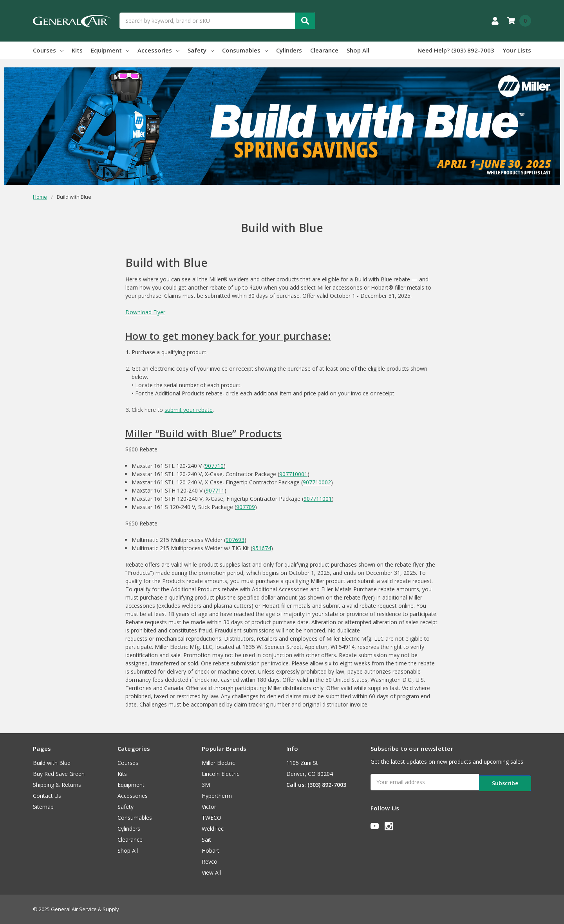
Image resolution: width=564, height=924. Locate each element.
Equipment (110, 50)
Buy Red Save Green (59, 774)
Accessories (158, 50)
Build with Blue (52, 763)
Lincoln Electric (221, 774)
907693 (235, 540)
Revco (210, 861)
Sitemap (43, 807)
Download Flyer (145, 312)
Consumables (245, 50)
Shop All (358, 50)
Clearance (324, 50)
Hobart (211, 851)
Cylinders (289, 50)
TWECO (211, 818)
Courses (48, 50)
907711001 (318, 499)
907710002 (317, 482)
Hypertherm (217, 796)
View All (211, 872)
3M (206, 785)
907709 (246, 507)
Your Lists (517, 50)
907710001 (293, 474)
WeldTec (213, 829)
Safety (201, 50)
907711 (215, 490)
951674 (262, 548)
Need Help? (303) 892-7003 (456, 50)
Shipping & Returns (57, 785)
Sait (206, 840)
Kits (77, 50)
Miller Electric (218, 763)
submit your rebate (189, 410)
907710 (214, 466)
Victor (209, 807)
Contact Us (47, 796)
